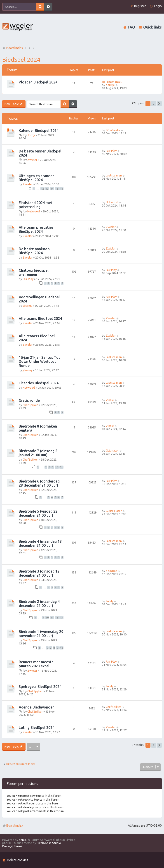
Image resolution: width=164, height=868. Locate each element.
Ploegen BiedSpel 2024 (38, 82)
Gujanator (112, 450)
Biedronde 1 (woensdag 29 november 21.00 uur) (41, 634)
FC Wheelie (113, 130)
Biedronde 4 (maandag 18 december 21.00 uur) (40, 543)
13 (47, 189)
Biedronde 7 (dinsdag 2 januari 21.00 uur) (38, 453)
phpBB (23, 840)
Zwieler (32, 160)
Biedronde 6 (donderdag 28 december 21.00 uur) (39, 483)
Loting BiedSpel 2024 (37, 728)
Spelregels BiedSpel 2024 (40, 687)
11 (61, 467)
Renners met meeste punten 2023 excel (36, 664)
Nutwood (34, 211)
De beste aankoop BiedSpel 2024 (34, 251)
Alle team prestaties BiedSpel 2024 (36, 229)
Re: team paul (112, 82)
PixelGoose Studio (49, 843)
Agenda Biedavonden (37, 707)
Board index (13, 825)
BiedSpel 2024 (21, 60)
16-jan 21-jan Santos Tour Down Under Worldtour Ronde (40, 361)
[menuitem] (156, 6)
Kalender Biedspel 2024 (39, 131)
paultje (110, 85)
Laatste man (114, 175)
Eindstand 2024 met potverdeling (36, 205)
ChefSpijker (30, 405)
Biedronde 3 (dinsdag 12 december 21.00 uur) (39, 573)
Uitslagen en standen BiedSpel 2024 (37, 178)
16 (61, 189)
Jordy (31, 135)
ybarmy (27, 306)
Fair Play (111, 151)
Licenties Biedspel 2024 (39, 383)
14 (52, 189)
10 (57, 467)
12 (42, 189)
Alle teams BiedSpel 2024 (40, 319)
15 (57, 189)
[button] (159, 104)
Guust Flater (114, 511)
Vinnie (110, 400)
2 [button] (154, 104)
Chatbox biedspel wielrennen (34, 272)
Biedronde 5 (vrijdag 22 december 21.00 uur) (38, 513)
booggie (111, 571)
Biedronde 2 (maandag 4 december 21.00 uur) (39, 604)
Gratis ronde (29, 400)
